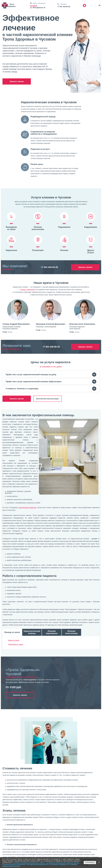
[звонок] (100, 5)
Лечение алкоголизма (71, 632)
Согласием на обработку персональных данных (62, 863)
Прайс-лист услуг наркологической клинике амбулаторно (51, 382)
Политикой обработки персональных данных (29, 863)
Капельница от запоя (16, 644)
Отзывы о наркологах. (28, 290)
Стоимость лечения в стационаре (51, 389)
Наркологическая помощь (32, 632)
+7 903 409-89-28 (64, 7)
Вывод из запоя (12, 632)
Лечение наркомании (52, 632)
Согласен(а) (90, 862)
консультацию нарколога (28, 508)
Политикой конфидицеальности (37, 864)
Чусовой (33, 6)
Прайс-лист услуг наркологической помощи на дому (51, 375)
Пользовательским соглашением (14, 864)
